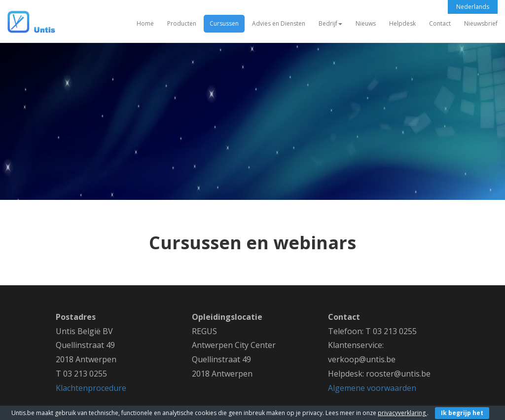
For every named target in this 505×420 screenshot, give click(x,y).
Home (145, 23)
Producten (182, 23)
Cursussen (224, 23)
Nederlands (473, 7)
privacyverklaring (402, 413)
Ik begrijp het (462, 413)
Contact (440, 23)
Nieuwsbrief (481, 23)
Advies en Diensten (279, 23)
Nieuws (366, 23)
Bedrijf (330, 23)
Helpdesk (402, 23)
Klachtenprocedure (91, 388)
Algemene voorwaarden (372, 388)
